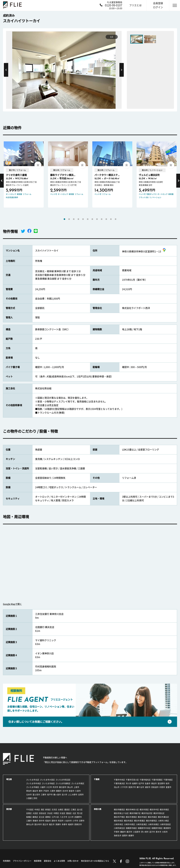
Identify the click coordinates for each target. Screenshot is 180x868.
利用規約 (7, 861)
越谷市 (35, 791)
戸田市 (46, 791)
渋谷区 (50, 813)
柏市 (168, 783)
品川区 (80, 810)
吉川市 (64, 795)
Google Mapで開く (12, 604)
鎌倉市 (123, 832)
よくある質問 (59, 861)
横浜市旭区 (142, 817)
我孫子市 (132, 787)
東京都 (9, 809)
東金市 (154, 783)
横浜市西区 (144, 810)
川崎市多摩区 (153, 824)
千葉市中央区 (119, 780)
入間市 (53, 791)
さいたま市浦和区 (63, 783)
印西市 (162, 787)
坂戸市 (50, 795)
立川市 (71, 817)
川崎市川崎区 (163, 821)
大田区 (35, 813)
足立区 (42, 817)
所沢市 (55, 787)
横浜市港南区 (131, 817)
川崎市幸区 (119, 824)
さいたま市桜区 (48, 783)
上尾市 (76, 787)
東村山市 (30, 824)
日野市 (82, 821)
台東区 (61, 810)
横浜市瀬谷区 (163, 817)
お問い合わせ (73, 861)
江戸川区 (55, 817)
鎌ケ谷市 (140, 787)
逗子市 (152, 832)
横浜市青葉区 (140, 821)
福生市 (52, 824)
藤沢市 (129, 832)
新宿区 (48, 810)
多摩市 (64, 824)
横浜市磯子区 (135, 813)
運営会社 (48, 861)
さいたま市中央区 (34, 783)
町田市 (61, 821)
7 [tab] (92, 219)
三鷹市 (29, 821)
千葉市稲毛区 (145, 780)
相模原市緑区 (131, 828)
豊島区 (69, 813)
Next (122, 70)
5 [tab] (83, 219)
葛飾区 (48, 817)
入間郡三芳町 (32, 798)
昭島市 (48, 821)
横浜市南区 (164, 810)
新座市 (72, 791)
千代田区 (30, 810)
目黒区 (29, 813)
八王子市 (64, 817)
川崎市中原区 (130, 824)
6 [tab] (88, 219)
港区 (43, 810)
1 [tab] (64, 219)
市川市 (129, 783)
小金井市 (68, 821)
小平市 (75, 821)
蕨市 (41, 791)
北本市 (29, 795)
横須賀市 (167, 828)
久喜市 (78, 791)
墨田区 (67, 810)
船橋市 (135, 783)
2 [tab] (69, 219)
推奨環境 (38, 861)
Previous (6, 70)
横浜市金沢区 (147, 813)
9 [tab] (102, 219)
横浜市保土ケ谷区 (121, 813)
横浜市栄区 (119, 821)
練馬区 (35, 817)
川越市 (43, 787)
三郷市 (44, 795)
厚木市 (158, 832)
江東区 (73, 810)
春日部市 (63, 787)
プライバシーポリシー (22, 861)
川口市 (49, 787)
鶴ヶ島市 (57, 795)
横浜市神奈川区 (132, 810)
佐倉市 (148, 783)
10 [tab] (106, 219)
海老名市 (118, 836)
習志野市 (161, 783)
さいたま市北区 (33, 780)
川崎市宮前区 (165, 824)
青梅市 (35, 821)
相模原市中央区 (144, 828)
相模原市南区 (157, 828)
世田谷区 (43, 813)
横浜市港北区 (159, 813)
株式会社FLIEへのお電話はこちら (95, 861)
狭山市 (70, 787)
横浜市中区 (154, 810)
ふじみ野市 (73, 795)
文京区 (54, 810)
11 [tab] (111, 219)
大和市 (165, 832)
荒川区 (80, 813)
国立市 (45, 824)
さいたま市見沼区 (63, 780)
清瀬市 (58, 824)
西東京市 (78, 824)
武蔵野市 (78, 817)
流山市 (117, 787)
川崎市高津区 (141, 824)
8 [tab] (97, 219)
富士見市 (36, 795)
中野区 (56, 813)
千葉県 (97, 779)
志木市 (65, 791)
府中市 (42, 821)
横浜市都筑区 (151, 821)
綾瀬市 (131, 836)
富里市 (169, 787)
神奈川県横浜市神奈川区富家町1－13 (144, 251)
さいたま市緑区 (33, 787)
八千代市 (124, 787)
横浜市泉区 (129, 821)
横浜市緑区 (152, 817)
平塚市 (117, 832)
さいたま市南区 (78, 783)
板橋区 (29, 817)
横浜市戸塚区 (119, 817)
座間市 (125, 836)
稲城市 (71, 824)
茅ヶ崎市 (145, 832)
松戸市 (141, 783)
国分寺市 (38, 824)
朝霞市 (59, 791)
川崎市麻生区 (119, 828)
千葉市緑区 (168, 780)
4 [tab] (78, 219)
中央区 (37, 810)
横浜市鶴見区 (119, 810)
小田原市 (137, 832)
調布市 (54, 821)
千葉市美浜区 (119, 783)
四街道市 (155, 787)
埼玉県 (9, 779)
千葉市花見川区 (132, 780)
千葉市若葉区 (157, 780)
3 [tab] (74, 219)
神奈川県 (98, 809)
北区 (74, 813)
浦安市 (148, 787)
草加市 (29, 791)
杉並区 (63, 813)
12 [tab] (116, 219)
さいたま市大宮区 (47, 780)
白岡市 (81, 795)
